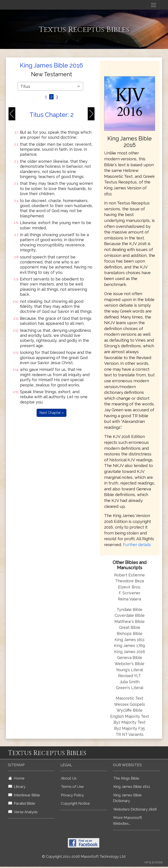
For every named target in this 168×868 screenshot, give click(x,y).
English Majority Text (130, 716)
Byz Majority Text (129, 722)
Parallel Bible (22, 803)
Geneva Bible (130, 658)
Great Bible (130, 627)
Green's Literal (130, 688)
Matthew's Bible (129, 622)
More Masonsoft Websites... (127, 820)
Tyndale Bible (129, 610)
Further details (137, 545)
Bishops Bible (130, 634)
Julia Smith (130, 682)
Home (16, 778)
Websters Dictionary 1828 (135, 809)
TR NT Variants (130, 734)
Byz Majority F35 (129, 728)
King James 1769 (129, 646)
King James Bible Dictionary (127, 798)
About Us (69, 778)
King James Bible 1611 (132, 787)
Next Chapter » (52, 413)
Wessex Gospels (129, 704)
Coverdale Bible (130, 615)
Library (17, 787)
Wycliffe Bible (129, 710)
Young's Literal (129, 670)
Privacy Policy (72, 795)
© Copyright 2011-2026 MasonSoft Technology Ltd (84, 857)
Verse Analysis (23, 812)
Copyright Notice (75, 803)
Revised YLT (129, 676)
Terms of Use (72, 787)
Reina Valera (129, 599)
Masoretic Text (129, 698)
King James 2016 (130, 652)
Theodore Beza (129, 581)
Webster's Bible (129, 664)
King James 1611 (130, 640)
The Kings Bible (126, 778)
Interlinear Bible (24, 795)
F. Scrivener (130, 593)
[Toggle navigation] (154, 5)
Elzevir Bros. (129, 587)
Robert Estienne (129, 575)
